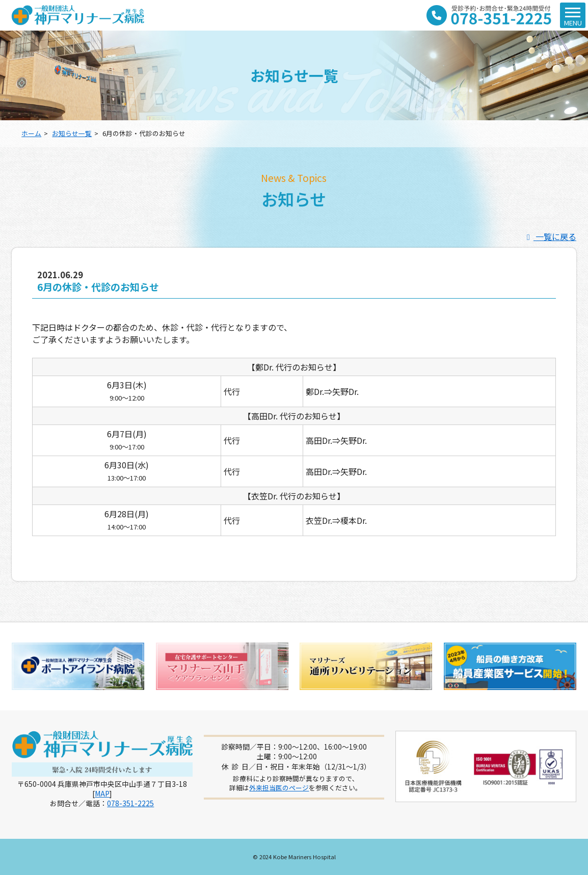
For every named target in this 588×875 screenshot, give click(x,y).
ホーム (31, 133)
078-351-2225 (130, 803)
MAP (102, 793)
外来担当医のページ (279, 788)
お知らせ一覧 (72, 133)
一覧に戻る (550, 236)
